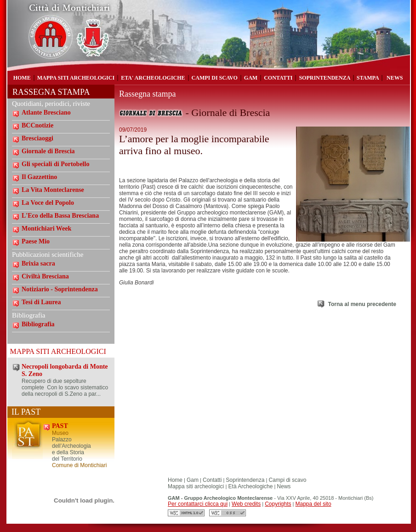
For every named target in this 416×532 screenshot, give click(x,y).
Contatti (212, 480)
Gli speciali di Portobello (55, 164)
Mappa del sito (313, 504)
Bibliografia (38, 324)
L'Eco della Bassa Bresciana (60, 216)
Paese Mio (36, 241)
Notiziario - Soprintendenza (60, 289)
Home (175, 480)
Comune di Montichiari (79, 465)
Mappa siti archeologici (197, 486)
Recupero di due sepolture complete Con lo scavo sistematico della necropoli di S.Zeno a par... (65, 387)
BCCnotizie (37, 125)
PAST (60, 426)
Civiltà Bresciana (45, 276)
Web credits (246, 504)
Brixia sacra (38, 263)
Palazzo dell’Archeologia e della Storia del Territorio (71, 449)
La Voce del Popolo (48, 203)
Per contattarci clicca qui (198, 504)
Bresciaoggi (37, 138)
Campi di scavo (287, 480)
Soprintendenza (245, 480)
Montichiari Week (46, 228)
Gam (193, 480)
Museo (60, 433)
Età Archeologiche (250, 486)
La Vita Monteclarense (53, 190)
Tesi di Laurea (41, 302)
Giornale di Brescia (48, 151)
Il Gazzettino (39, 177)
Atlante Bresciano (46, 113)
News (284, 486)
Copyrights (278, 504)
